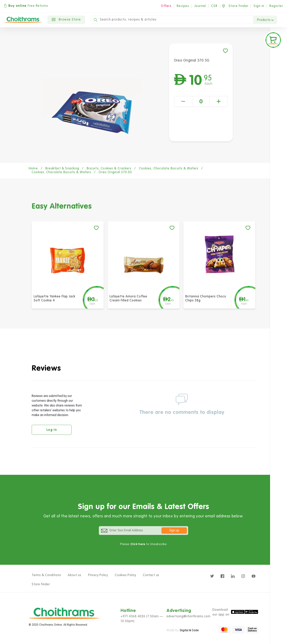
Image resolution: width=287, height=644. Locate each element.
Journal (200, 6)
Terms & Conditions (46, 575)
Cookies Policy (125, 575)
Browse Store (66, 20)
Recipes (183, 6)
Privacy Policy (98, 575)
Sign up (174, 531)
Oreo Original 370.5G (115, 172)
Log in (52, 430)
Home (33, 169)
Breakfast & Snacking (62, 169)
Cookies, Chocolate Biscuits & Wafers (169, 169)
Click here (138, 544)
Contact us (151, 575)
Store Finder (41, 584)
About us (74, 575)
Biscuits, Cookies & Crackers (109, 169)
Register (276, 6)
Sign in (259, 6)
